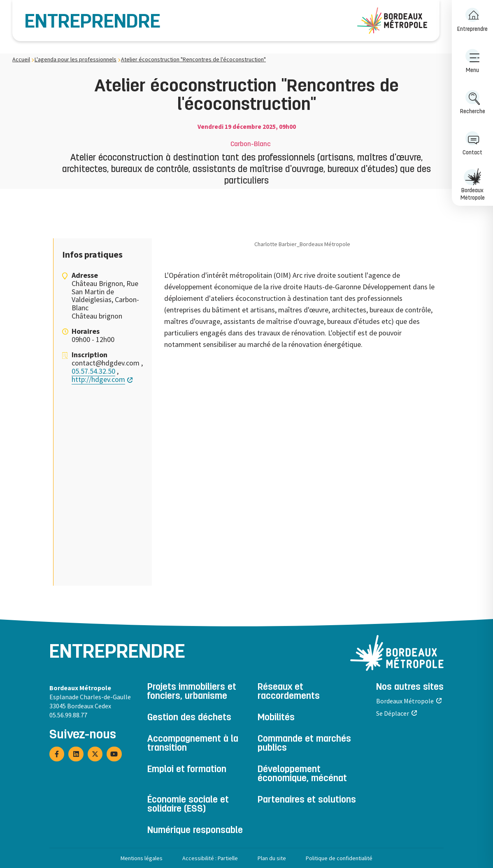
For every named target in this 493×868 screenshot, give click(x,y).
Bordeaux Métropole (472, 185)
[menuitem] (472, 21)
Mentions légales (142, 858)
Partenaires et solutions (307, 801)
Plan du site (272, 858)
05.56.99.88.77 (68, 715)
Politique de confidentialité (339, 858)
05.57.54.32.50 (93, 371)
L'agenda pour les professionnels (76, 59)
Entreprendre (93, 23)
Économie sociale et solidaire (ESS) (188, 805)
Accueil (21, 59)
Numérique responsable (195, 831)
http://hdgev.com (98, 379)
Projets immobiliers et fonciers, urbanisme (192, 692)
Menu (472, 61)
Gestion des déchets (189, 718)
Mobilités (276, 718)
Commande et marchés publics (304, 744)
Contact (472, 143)
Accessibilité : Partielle (210, 858)
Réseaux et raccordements (289, 692)
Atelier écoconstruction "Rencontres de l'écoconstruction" (193, 59)
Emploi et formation (187, 770)
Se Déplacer (393, 713)
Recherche (473, 102)
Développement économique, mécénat (302, 775)
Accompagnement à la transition (193, 744)
